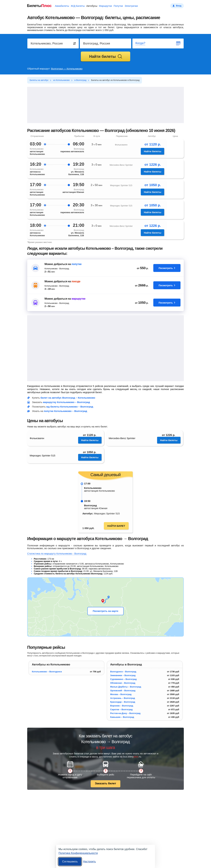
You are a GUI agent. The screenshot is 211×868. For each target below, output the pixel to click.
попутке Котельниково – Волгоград (66, 411)
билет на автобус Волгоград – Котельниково (68, 398)
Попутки (118, 6)
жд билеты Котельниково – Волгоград (70, 407)
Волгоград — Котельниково (67, 69)
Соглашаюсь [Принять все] (70, 861)
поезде (76, 281)
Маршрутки (105, 6)
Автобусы (92, 6)
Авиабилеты (62, 6)
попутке (77, 264)
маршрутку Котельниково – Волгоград (66, 402)
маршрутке (78, 299)
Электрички (131, 6)
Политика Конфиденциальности (78, 853)
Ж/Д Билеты (78, 6)
